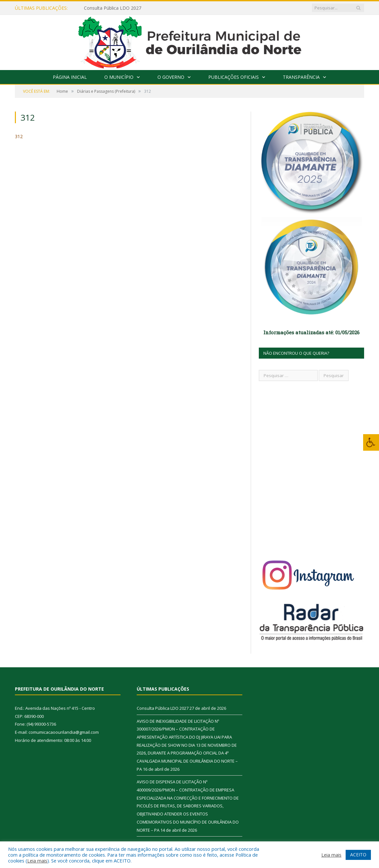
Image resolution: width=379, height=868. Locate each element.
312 (19, 136)
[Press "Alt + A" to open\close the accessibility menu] (371, 442)
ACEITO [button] (358, 855)
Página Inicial (70, 77)
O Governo (171, 77)
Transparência (301, 77)
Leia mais (37, 861)
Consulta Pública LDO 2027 (113, 8)
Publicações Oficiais (234, 77)
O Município (119, 77)
